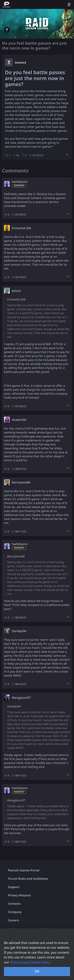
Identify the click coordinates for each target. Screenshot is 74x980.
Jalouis (16, 291)
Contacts (14, 904)
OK (37, 971)
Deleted (20, 63)
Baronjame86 (21, 482)
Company (15, 912)
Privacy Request (19, 895)
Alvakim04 (19, 420)
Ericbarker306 (22, 228)
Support (14, 887)
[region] (37, 954)
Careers (13, 920)
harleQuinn (20, 182)
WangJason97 (21, 698)
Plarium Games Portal (24, 870)
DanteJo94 (19, 631)
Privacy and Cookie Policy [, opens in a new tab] (30, 962)
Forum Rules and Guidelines (28, 879)
